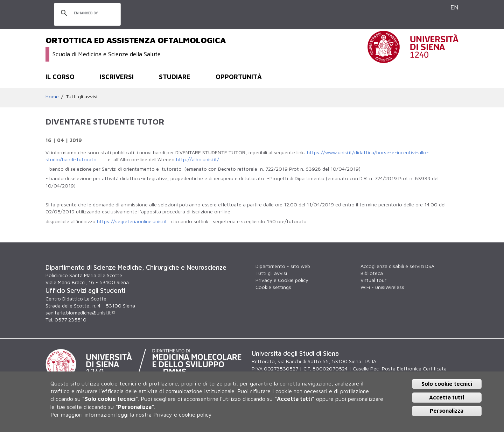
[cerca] (86, 13)
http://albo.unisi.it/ (198, 159)
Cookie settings (273, 287)
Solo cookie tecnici (447, 384)
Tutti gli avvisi (82, 96)
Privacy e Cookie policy (282, 280)
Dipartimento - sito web (283, 266)
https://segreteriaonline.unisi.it (132, 221)
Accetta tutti (447, 397)
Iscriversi (117, 77)
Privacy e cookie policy (183, 415)
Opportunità (239, 77)
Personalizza (447, 411)
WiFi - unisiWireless (382, 287)
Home (52, 96)
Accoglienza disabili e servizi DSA (397, 266)
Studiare (175, 77)
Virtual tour (373, 280)
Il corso (60, 77)
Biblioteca (372, 273)
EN (454, 7)
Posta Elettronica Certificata (414, 369)
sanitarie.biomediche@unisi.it (80, 313)
